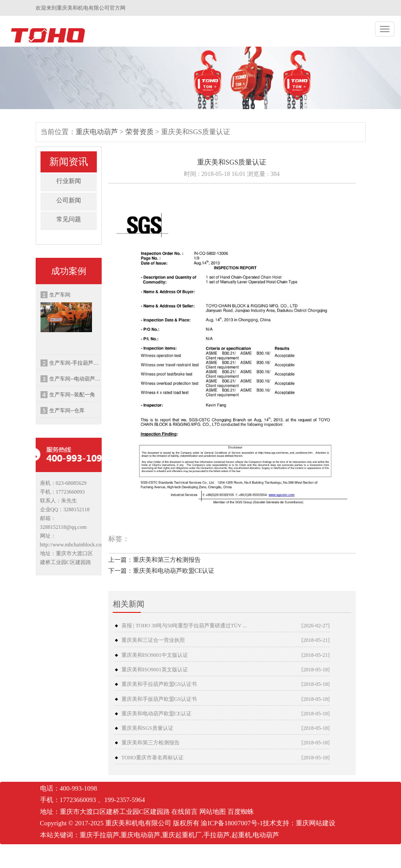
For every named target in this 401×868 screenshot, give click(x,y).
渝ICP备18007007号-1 (232, 823)
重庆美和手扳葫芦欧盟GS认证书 (159, 699)
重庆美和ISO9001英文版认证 (155, 670)
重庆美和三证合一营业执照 (153, 640)
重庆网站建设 (316, 823)
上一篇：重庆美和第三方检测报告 (155, 560)
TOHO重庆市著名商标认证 (153, 758)
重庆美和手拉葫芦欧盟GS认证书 (159, 684)
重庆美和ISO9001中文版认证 (155, 655)
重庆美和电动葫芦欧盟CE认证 (156, 714)
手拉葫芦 (217, 835)
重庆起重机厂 (182, 835)
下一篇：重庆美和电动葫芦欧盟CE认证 (162, 571)
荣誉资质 (140, 132)
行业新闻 (69, 181)
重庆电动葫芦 (97, 132)
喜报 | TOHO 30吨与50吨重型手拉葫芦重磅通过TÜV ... (184, 626)
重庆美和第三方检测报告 (151, 743)
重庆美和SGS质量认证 (147, 728)
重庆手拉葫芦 (99, 835)
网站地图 (213, 812)
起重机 (241, 835)
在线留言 (184, 812)
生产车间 (66, 312)
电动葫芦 (266, 835)
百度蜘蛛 (241, 812)
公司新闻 (69, 200)
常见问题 (69, 219)
